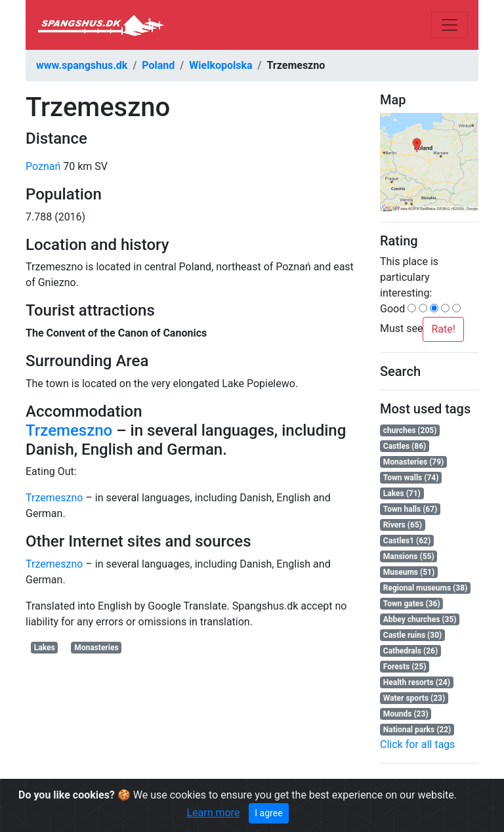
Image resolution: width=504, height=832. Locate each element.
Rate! (443, 329)
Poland (158, 65)
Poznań (43, 166)
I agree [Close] (268, 813)
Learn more (213, 813)
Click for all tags (417, 744)
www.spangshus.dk (82, 65)
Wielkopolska (220, 65)
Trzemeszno (69, 430)
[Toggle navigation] (450, 25)
